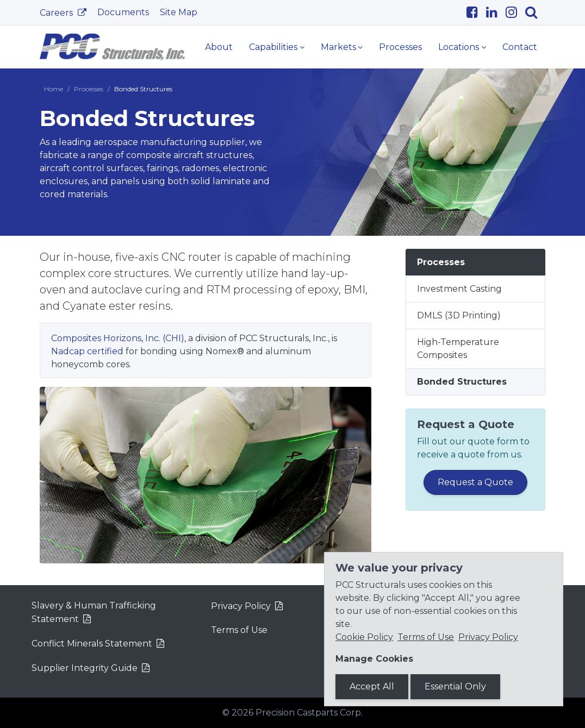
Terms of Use (239, 630)
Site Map (179, 12)
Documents (123, 12)
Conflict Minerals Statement (92, 644)
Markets (338, 47)
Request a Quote (475, 482)
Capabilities (273, 47)
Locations (459, 47)
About (219, 47)
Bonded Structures (462, 382)
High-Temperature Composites (458, 349)
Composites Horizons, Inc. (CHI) (118, 338)
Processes (400, 47)
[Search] (535, 12)
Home (54, 89)
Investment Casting (459, 289)
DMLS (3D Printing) (459, 315)
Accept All (372, 686)
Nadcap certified (87, 351)
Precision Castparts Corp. (309, 713)
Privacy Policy (241, 606)
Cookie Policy (364, 637)
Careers (57, 13)
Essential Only (455, 686)
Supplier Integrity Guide (85, 668)
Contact (520, 47)
